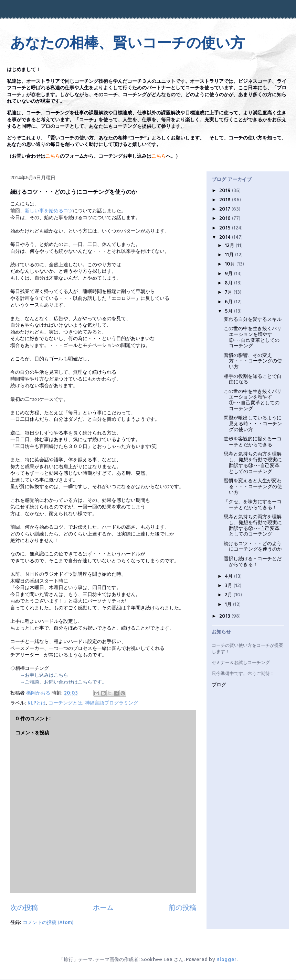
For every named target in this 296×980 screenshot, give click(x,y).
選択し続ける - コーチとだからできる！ (253, 561)
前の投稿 (182, 907)
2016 (226, 218)
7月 (229, 292)
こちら (53, 156)
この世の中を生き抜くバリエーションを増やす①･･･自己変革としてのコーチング (253, 400)
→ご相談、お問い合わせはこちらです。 (63, 682)
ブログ (219, 685)
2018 (226, 199)
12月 (230, 245)
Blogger (226, 959)
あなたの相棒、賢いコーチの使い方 (128, 43)
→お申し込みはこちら (44, 675)
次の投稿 (24, 907)
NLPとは (37, 703)
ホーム (103, 907)
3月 (229, 585)
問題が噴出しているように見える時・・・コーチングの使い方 (253, 423)
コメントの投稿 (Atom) (48, 922)
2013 (225, 616)
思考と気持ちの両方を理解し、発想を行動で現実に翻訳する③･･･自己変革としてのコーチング (253, 462)
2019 (226, 190)
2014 (226, 237)
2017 (225, 209)
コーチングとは (65, 703)
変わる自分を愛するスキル (253, 319)
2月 (229, 594)
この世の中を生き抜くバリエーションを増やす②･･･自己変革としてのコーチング (253, 337)
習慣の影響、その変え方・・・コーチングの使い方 (253, 361)
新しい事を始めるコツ (49, 210)
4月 (229, 576)
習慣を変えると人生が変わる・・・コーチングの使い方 (253, 486)
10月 (231, 264)
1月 (229, 604)
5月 (229, 311)
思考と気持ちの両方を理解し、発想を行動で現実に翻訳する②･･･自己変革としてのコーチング (253, 525)
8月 (229, 283)
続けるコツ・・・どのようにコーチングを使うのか (253, 546)
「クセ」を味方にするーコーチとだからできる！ (253, 504)
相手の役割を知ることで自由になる (253, 379)
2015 (226, 228)
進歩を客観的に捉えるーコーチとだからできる (253, 441)
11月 (230, 254)
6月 (229, 301)
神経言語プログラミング (112, 703)
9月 (229, 273)
